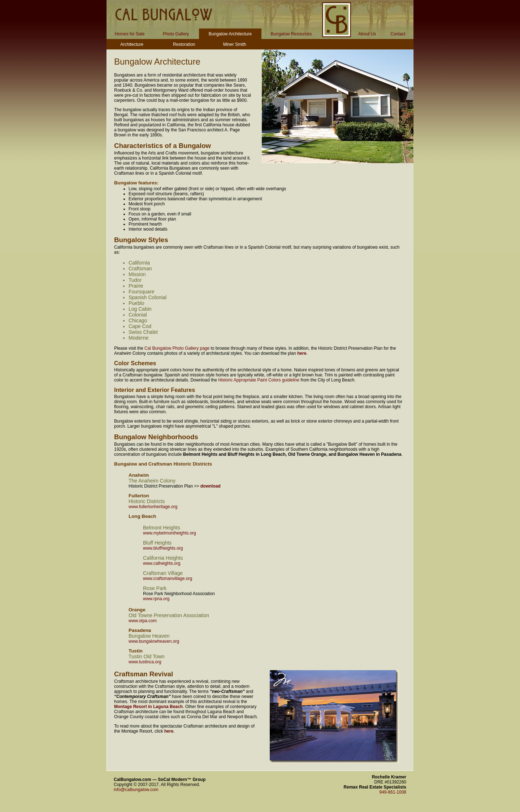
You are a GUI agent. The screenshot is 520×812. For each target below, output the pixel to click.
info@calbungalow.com (136, 790)
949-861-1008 (393, 792)
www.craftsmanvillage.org (168, 579)
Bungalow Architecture (230, 34)
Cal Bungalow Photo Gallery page (177, 348)
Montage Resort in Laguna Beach (148, 707)
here (302, 353)
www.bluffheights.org (163, 548)
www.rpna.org (156, 599)
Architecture (132, 44)
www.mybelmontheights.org (170, 533)
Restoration (184, 44)
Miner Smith (235, 44)
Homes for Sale (130, 34)
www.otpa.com (143, 621)
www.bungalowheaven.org (154, 641)
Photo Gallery (176, 34)
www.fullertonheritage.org (153, 507)
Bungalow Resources (291, 34)
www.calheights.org (162, 563)
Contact (398, 34)
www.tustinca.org (145, 662)
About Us (367, 34)
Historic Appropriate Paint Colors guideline (259, 380)
